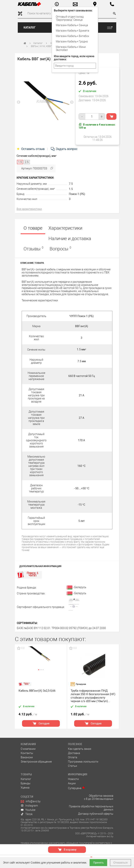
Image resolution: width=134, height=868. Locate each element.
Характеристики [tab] (65, 228)
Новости (73, 779)
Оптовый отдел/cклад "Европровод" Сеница (70, 18)
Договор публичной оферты (96, 814)
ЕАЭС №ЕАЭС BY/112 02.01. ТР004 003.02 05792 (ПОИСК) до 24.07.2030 (61, 628)
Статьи (73, 766)
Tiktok (27, 814)
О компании (28, 749)
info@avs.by (31, 801)
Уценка (25, 788)
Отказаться (120, 863)
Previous (19, 102)
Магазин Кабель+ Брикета (73, 31)
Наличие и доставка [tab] (70, 239)
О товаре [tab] (33, 228)
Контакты (27, 753)
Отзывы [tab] (33, 249)
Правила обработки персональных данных (91, 808)
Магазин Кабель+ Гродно (72, 41)
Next (72, 102)
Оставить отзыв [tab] (31, 149)
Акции (72, 783)
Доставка (74, 753)
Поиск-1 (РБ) (77, 194)
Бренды (26, 783)
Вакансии (27, 757)
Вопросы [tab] (60, 249)
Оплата (73, 757)
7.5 (71, 184)
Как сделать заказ (80, 749)
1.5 (71, 189)
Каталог (30, 28)
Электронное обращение (36, 762)
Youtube (28, 810)
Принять (98, 863)
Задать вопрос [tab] (64, 149)
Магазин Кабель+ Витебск (72, 36)
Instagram (29, 806)
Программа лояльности (83, 762)
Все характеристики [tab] (29, 209)
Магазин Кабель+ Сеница (72, 25)
